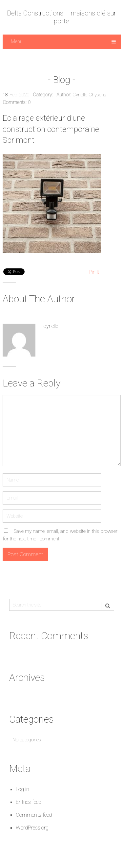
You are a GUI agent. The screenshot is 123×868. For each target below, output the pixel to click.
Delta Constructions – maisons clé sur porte (61, 17)
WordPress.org (32, 828)
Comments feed (34, 815)
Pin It (94, 272)
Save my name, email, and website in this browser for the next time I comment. (60, 535)
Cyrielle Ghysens (89, 95)
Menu (17, 41)
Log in (22, 789)
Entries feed (29, 802)
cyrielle (51, 326)
